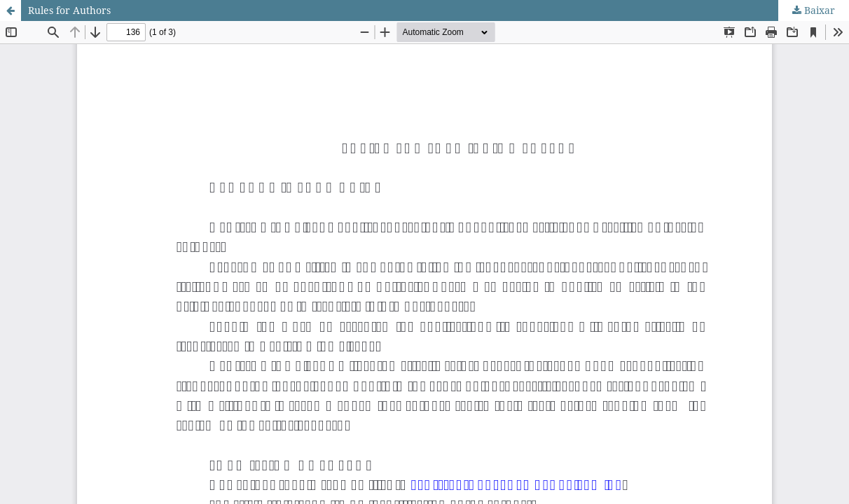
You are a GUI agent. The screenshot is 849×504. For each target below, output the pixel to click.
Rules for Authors (69, 10)
